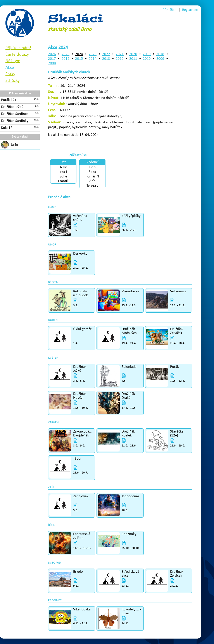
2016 (66, 59)
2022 (106, 54)
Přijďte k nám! (18, 48)
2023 (93, 54)
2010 (147, 59)
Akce (10, 68)
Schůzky (13, 81)
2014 (93, 59)
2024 (79, 54)
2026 (52, 54)
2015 (79, 59)
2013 (106, 59)
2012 (120, 59)
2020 (133, 54)
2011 (133, 59)
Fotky (10, 74)
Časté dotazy (17, 55)
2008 (52, 63)
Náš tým (13, 61)
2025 (66, 54)
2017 (52, 59)
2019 (147, 54)
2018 (160, 54)
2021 (120, 54)
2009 (160, 59)
